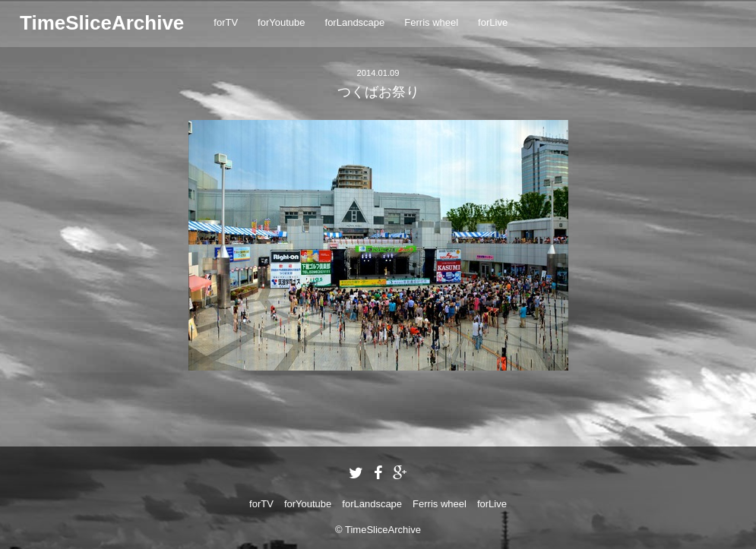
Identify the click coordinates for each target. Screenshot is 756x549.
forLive (493, 22)
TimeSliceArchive (102, 23)
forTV (226, 22)
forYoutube (281, 22)
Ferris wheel (431, 22)
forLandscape (355, 22)
